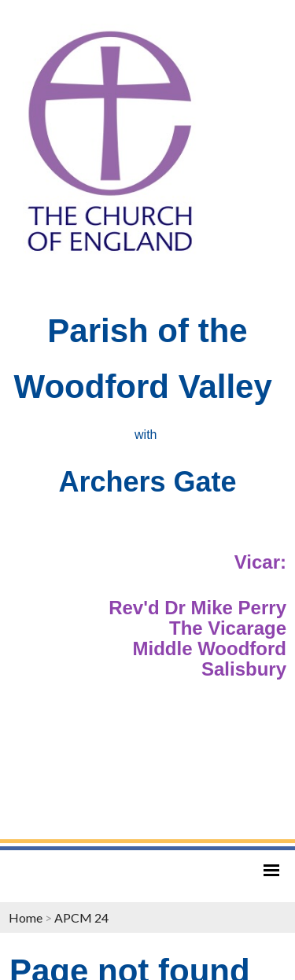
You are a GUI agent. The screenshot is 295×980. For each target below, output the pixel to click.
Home (26, 917)
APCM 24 (81, 917)
